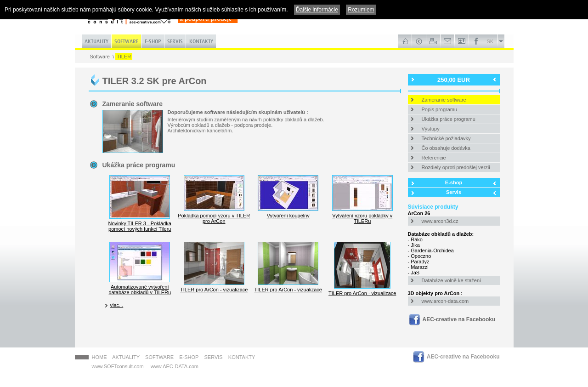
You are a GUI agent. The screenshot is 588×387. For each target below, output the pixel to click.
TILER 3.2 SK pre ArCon (155, 81)
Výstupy (431, 129)
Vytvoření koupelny (288, 213)
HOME (99, 357)
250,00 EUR (454, 80)
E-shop (454, 182)
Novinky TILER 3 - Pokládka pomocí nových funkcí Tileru (140, 223)
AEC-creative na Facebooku (459, 319)
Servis (454, 192)
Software (100, 57)
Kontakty (242, 357)
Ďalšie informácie (317, 10)
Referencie (434, 158)
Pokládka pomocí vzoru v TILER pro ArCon (214, 216)
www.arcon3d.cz (440, 221)
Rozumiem (361, 10)
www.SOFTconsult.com (118, 366)
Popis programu (440, 109)
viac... (117, 305)
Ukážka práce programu (449, 119)
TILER (124, 57)
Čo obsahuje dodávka (446, 148)
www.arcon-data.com (445, 301)
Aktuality (126, 357)
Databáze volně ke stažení (452, 280)
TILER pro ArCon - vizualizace (214, 287)
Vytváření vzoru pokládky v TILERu (362, 216)
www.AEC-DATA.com (175, 366)
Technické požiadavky (446, 138)
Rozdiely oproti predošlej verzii (456, 167)
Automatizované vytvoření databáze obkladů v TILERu (140, 287)
